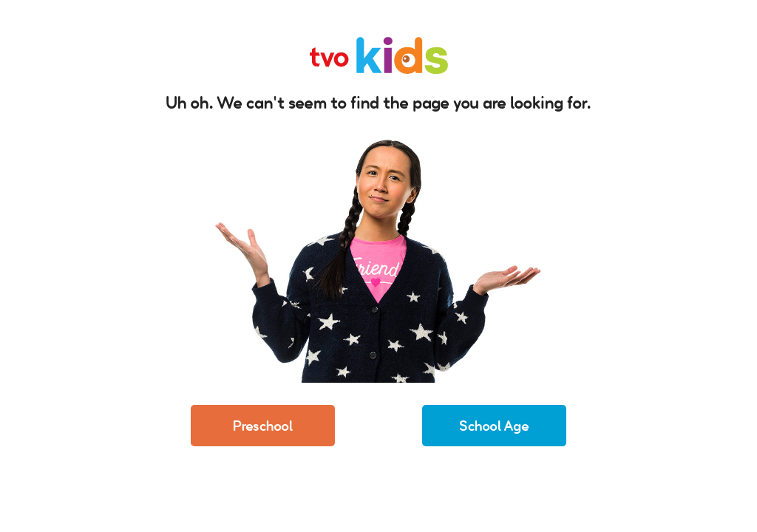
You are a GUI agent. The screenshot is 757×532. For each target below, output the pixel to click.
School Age (494, 426)
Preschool (263, 426)
